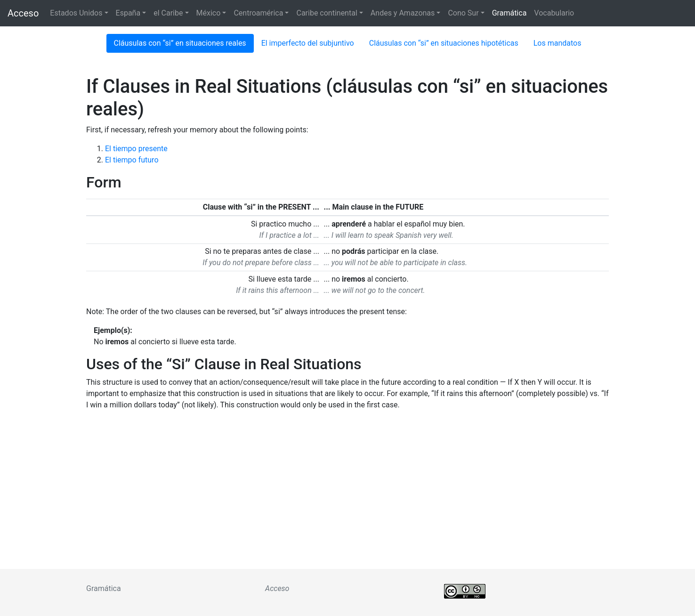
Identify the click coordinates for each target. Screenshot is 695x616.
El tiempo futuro (132, 160)
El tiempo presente (136, 149)
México (209, 13)
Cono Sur (463, 13)
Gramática (509, 13)
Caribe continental (327, 13)
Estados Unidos (76, 13)
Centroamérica (258, 13)
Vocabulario (554, 13)
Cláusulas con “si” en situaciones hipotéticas (444, 43)
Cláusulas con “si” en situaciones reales (180, 43)
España (128, 13)
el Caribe (168, 13)
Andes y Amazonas (403, 13)
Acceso (23, 13)
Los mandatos (558, 43)
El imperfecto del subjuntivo (308, 43)
